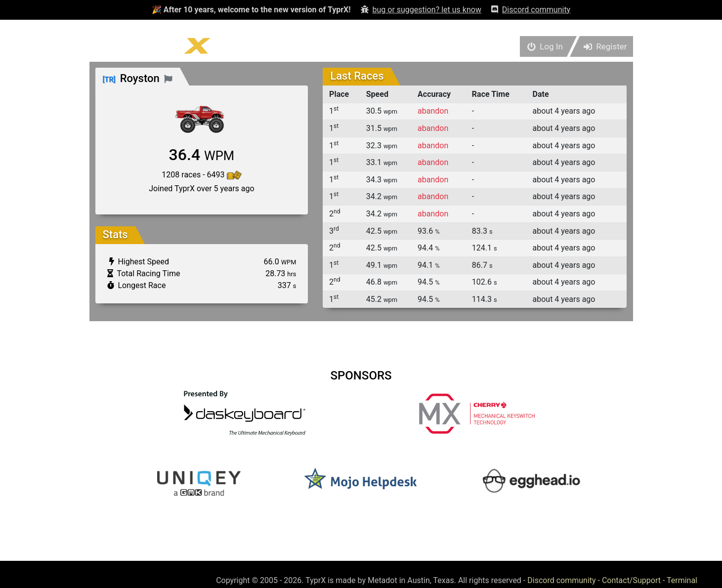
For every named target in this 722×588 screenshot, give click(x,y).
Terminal (682, 580)
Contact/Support (631, 580)
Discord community (561, 580)
